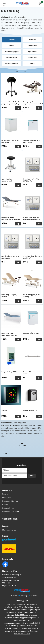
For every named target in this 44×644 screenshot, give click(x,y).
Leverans (6, 494)
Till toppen (22, 444)
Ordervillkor (7, 498)
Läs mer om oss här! (22, 634)
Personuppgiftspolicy (10, 501)
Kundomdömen (8, 508)
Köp (18, 108)
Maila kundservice (9, 530)
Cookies (5, 505)
